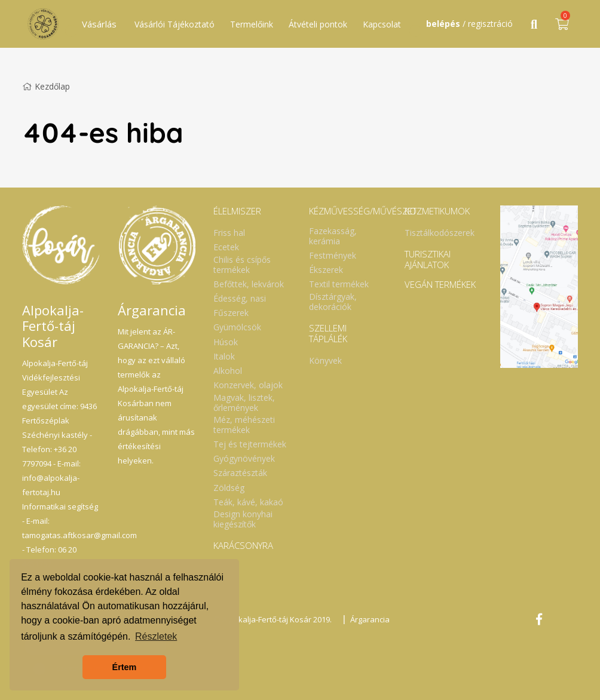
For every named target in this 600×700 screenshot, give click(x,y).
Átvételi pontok (318, 24)
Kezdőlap (46, 86)
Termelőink (252, 24)
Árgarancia (370, 619)
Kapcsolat (382, 24)
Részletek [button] (156, 636)
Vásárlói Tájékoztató (175, 24)
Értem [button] (125, 667)
